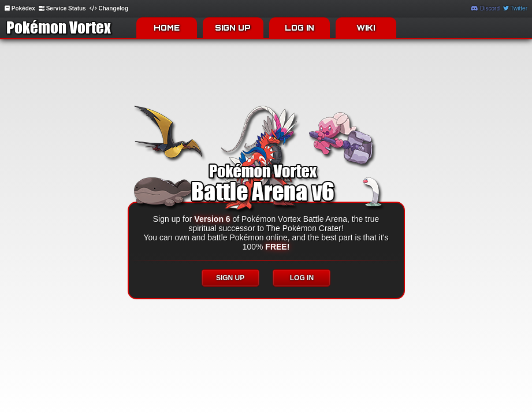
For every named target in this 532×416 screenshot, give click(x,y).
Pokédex (20, 8)
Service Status (62, 8)
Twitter (515, 8)
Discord (485, 8)
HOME (167, 28)
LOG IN (300, 28)
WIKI (366, 28)
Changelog (109, 8)
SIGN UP (233, 28)
